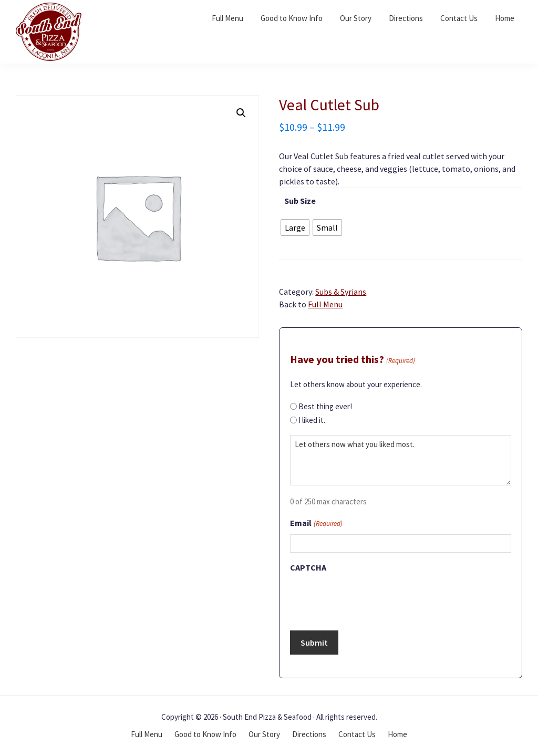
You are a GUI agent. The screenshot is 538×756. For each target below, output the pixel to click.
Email (316, 524)
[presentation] (370, 598)
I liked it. (312, 420)
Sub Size (300, 201)
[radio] (295, 227)
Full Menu (325, 304)
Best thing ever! (325, 406)
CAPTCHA (308, 567)
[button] (241, 113)
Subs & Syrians (341, 292)
